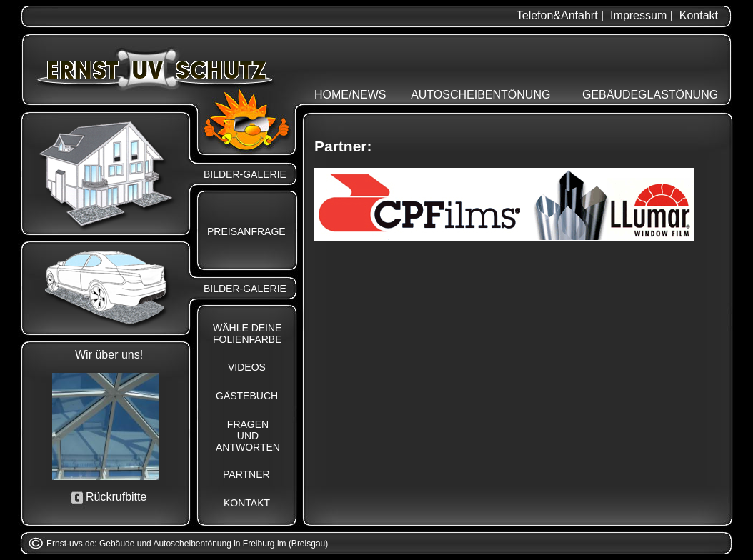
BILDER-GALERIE (245, 174)
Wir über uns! (109, 355)
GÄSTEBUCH (247, 396)
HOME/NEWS (350, 95)
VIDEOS (247, 367)
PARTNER (246, 474)
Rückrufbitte (116, 497)
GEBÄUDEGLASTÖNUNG (650, 95)
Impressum (638, 15)
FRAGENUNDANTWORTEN (248, 436)
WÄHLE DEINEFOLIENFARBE (247, 334)
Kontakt (699, 15)
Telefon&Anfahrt (557, 15)
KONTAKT (247, 503)
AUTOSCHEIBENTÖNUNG (480, 95)
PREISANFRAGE (246, 231)
